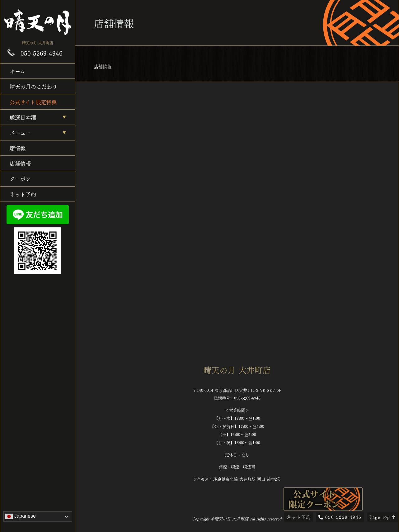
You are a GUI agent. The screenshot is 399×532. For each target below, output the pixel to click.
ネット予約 (23, 194)
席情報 (18, 148)
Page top (383, 517)
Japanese (21, 516)
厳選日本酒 (23, 117)
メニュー (20, 132)
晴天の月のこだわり (33, 86)
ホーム (17, 71)
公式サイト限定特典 (33, 102)
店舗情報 (20, 163)
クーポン (20, 178)
